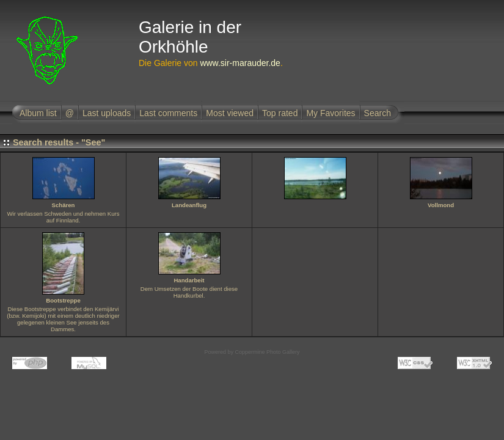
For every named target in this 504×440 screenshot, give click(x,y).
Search (378, 113)
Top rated (280, 113)
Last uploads (107, 113)
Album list (38, 113)
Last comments (168, 113)
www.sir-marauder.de (240, 63)
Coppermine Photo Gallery (267, 352)
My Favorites (331, 113)
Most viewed (230, 113)
